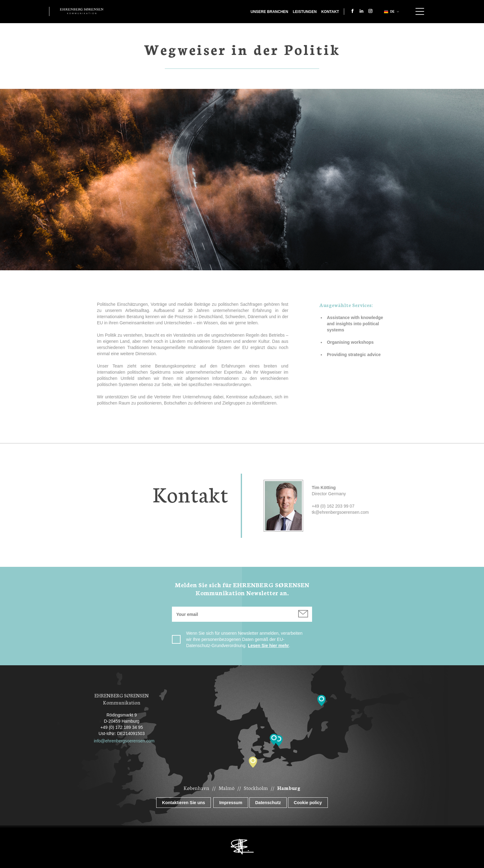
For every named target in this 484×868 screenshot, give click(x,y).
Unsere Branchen (269, 12)
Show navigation (420, 11)
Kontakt (330, 12)
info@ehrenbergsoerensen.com (124, 741)
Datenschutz (268, 803)
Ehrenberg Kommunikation (82, 11)
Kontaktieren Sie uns (184, 803)
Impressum (231, 803)
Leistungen (305, 12)
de (389, 12)
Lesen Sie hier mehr (268, 646)
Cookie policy (308, 803)
